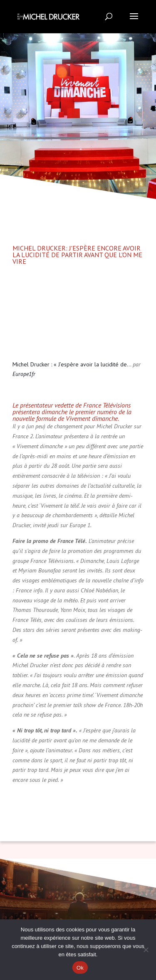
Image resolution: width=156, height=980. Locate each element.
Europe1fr (24, 374)
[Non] (146, 950)
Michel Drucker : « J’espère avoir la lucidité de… (72, 364)
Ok (80, 968)
